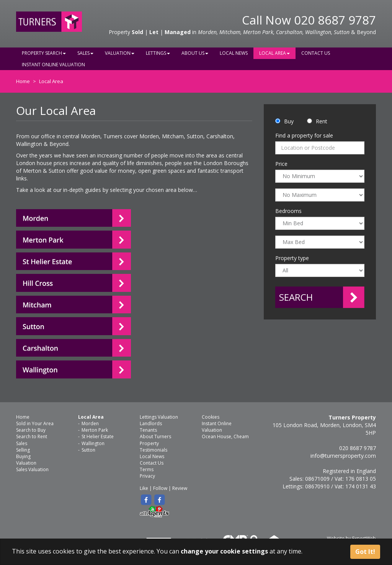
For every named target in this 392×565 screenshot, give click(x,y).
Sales (85, 53)
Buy (289, 121)
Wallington (93, 443)
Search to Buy (31, 430)
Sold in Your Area (35, 423)
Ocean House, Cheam (225, 436)
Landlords (151, 423)
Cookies (211, 417)
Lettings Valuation (159, 417)
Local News (234, 53)
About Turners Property (155, 440)
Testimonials (154, 450)
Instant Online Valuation (53, 65)
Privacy (147, 476)
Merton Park (95, 430)
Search (296, 297)
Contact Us (316, 53)
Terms (147, 469)
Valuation (120, 53)
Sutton (88, 450)
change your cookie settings (224, 551)
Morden (90, 423)
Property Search (44, 53)
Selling (23, 450)
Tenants (148, 430)
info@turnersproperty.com (343, 456)
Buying (23, 456)
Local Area (274, 53)
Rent (322, 121)
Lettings (158, 53)
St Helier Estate (98, 436)
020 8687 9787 (335, 20)
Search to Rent (32, 436)
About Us (195, 53)
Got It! (365, 552)
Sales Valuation (32, 469)
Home (23, 81)
